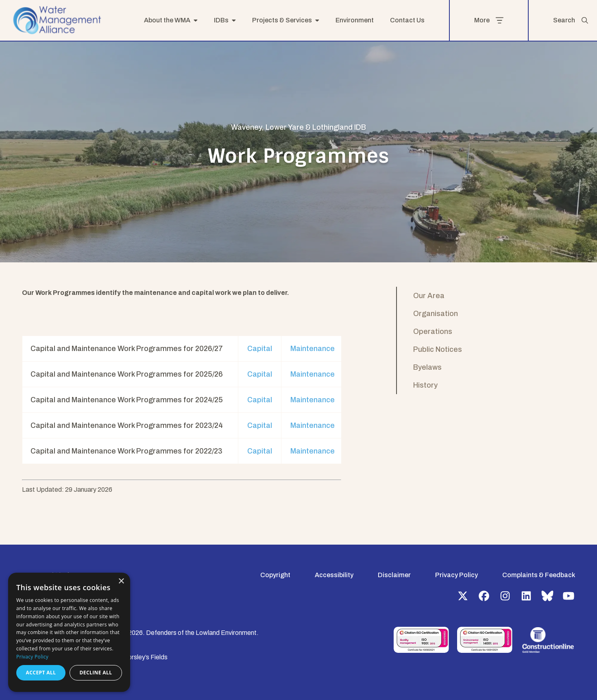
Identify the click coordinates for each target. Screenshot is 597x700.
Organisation (436, 314)
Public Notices (438, 349)
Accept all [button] (41, 673)
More (489, 20)
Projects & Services (282, 20)
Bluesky (547, 596)
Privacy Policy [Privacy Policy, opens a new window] (32, 657)
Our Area (429, 296)
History (425, 385)
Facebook (484, 596)
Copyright (275, 575)
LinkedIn (526, 596)
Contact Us (407, 20)
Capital (260, 349)
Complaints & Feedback (539, 575)
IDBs (221, 20)
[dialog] (69, 632)
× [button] (121, 581)
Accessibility (334, 575)
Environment (355, 20)
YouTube (569, 596)
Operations (433, 331)
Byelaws (427, 367)
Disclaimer (394, 575)
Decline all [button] (96, 673)
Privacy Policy (456, 575)
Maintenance (313, 349)
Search (571, 20)
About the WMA (167, 20)
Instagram (505, 596)
